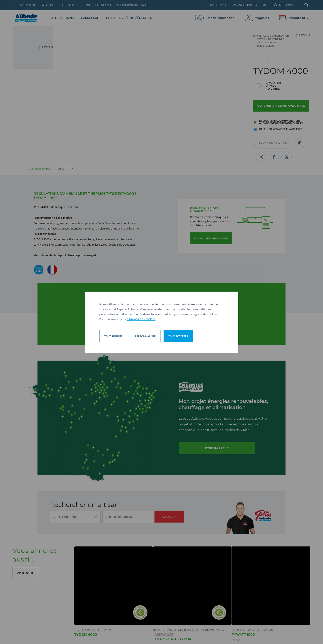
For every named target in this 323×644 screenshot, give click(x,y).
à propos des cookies (141, 319)
